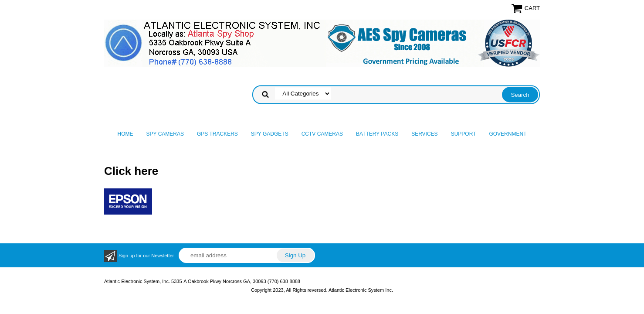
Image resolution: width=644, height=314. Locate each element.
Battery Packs (377, 134)
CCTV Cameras (322, 134)
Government (508, 134)
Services (424, 134)
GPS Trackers (217, 134)
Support (464, 134)
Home (125, 134)
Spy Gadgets (270, 134)
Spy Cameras (165, 134)
